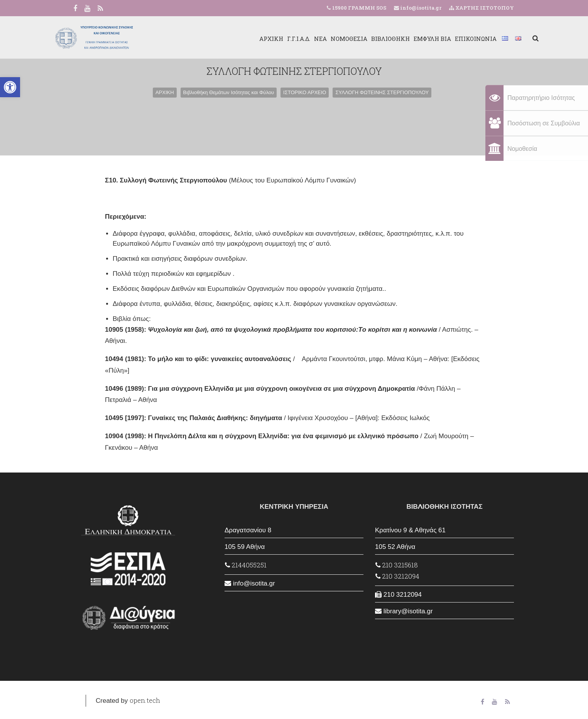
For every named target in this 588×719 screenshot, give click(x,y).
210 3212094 (397, 576)
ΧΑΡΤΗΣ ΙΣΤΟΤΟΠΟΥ (482, 8)
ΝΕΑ (296, 39)
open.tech (145, 700)
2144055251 (246, 565)
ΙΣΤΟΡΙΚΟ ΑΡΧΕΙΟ (305, 92)
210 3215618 (397, 565)
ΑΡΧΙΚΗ (247, 39)
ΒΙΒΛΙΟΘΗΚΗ (366, 39)
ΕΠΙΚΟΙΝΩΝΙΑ (451, 39)
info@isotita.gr (420, 8)
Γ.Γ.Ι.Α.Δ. (274, 39)
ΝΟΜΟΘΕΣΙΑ (324, 39)
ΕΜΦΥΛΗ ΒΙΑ (408, 39)
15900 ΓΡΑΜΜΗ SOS (359, 8)
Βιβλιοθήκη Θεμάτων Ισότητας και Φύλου (229, 92)
